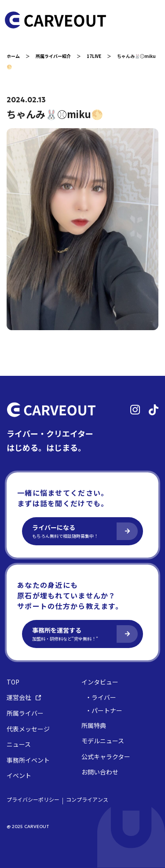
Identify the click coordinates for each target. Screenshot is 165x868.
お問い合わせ (100, 772)
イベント (19, 776)
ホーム (13, 56)
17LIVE (94, 56)
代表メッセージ (28, 729)
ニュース (19, 744)
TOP (13, 682)
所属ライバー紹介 (53, 56)
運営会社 (24, 697)
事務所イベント (28, 760)
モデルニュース (103, 741)
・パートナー (104, 711)
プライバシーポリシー (33, 800)
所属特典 (94, 726)
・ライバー (101, 697)
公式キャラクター (106, 757)
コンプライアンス (87, 800)
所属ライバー (25, 713)
